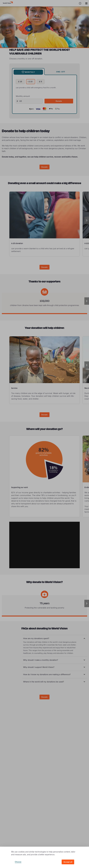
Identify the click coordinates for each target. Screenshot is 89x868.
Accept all (68, 862)
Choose (18, 862)
